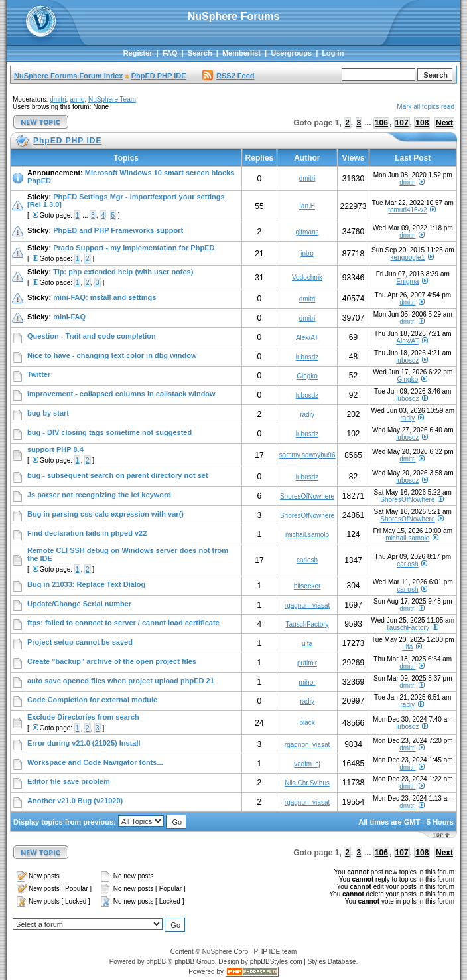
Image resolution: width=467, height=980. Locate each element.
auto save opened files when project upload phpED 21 (121, 681)
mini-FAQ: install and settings (104, 297)
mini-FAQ (69, 317)
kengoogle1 (408, 257)
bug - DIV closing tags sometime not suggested (109, 432)
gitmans (307, 232)
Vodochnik (307, 277)
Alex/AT (307, 338)
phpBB (156, 962)
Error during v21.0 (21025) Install (84, 743)
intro (307, 253)
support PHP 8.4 (55, 449)
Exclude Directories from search (83, 717)
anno (77, 99)
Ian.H (307, 206)
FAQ (170, 53)
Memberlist (241, 53)
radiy (307, 415)
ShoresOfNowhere (307, 496)
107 (402, 123)
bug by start (48, 413)
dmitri (58, 99)
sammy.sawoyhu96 (307, 455)
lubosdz (307, 357)
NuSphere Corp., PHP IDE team (250, 952)
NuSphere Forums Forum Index (68, 76)
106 (381, 123)
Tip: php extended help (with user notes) (123, 272)
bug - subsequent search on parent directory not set (118, 475)
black (307, 723)
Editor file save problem (69, 781)
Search (200, 53)
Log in (333, 53)
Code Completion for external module (92, 700)
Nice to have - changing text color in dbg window (112, 355)
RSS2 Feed (228, 76)
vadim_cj (307, 764)
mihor (307, 682)
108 (422, 123)
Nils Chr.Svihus (307, 783)
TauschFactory (307, 624)
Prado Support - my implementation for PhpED (134, 248)
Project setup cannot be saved (80, 642)
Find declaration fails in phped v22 (87, 533)
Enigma (407, 281)
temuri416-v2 (407, 210)
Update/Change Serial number (79, 604)
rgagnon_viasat (307, 605)
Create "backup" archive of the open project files (112, 661)
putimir (307, 663)
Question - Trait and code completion (92, 336)
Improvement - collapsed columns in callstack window (121, 394)
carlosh (307, 560)
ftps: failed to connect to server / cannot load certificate (123, 623)
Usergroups (291, 53)
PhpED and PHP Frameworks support (118, 230)
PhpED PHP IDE (159, 76)
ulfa (307, 644)
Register (138, 53)
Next (444, 123)
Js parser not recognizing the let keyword (99, 495)
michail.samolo (307, 535)
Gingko (307, 376)
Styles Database (332, 962)
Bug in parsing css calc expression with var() (105, 514)
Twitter (39, 374)
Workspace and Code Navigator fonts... (95, 762)
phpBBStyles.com (276, 962)
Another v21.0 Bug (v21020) (75, 801)
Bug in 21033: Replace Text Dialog (86, 584)
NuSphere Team (112, 99)
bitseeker (307, 586)
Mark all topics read (426, 107)
